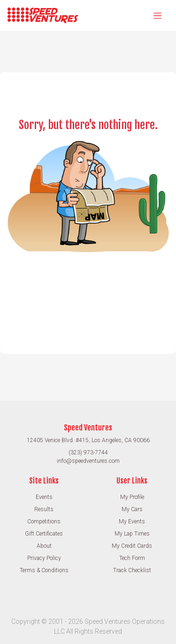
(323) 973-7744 (88, 452)
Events (44, 497)
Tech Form (132, 558)
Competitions (44, 521)
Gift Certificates (44, 534)
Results (44, 509)
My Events (132, 521)
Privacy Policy (44, 558)
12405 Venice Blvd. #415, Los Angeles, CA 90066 (88, 440)
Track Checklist (132, 570)
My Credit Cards (132, 546)
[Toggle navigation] (157, 15)
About (44, 546)
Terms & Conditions (44, 570)
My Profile (132, 497)
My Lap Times (132, 534)
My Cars (132, 509)
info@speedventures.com (88, 461)
